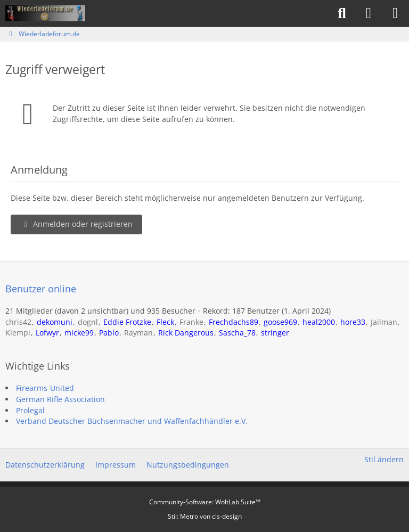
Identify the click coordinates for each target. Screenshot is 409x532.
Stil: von (205, 516)
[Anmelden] (369, 13)
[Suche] (342, 13)
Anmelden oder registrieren (76, 224)
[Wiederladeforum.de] (45, 13)
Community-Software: (205, 502)
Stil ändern (384, 459)
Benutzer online (41, 289)
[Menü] (395, 13)
